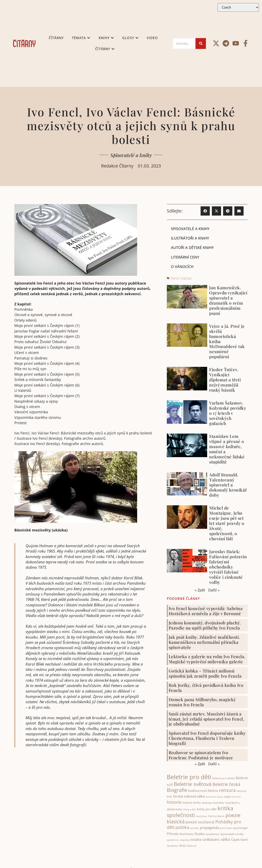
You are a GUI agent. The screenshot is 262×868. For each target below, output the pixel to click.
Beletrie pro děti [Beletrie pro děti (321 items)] (189, 777)
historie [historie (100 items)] (174, 802)
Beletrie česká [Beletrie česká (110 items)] (226, 784)
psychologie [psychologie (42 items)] (240, 828)
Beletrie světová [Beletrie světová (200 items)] (193, 784)
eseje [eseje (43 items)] (227, 797)
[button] (205, 211)
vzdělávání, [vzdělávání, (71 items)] (211, 839)
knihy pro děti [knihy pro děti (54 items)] (207, 809)
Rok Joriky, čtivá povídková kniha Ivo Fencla (206, 688)
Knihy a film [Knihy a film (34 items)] (190, 809)
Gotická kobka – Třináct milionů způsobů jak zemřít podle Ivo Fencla (205, 673)
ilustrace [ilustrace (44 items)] (207, 803)
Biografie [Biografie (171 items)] (177, 790)
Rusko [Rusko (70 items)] (200, 834)
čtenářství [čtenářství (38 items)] (172, 846)
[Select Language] (238, 7)
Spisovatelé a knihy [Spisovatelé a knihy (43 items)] (232, 834)
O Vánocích (182, 267)
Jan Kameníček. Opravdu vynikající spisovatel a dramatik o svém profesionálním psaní (228, 300)
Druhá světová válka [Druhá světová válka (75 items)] (189, 796)
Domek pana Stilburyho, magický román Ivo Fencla (202, 702)
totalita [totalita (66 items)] (196, 839)
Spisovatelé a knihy (131, 155)
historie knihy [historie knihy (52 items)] (191, 803)
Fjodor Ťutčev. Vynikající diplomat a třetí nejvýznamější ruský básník (225, 380)
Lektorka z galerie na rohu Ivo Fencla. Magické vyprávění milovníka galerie (207, 659)
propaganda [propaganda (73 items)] (209, 828)
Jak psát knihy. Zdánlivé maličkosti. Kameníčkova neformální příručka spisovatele (204, 642)
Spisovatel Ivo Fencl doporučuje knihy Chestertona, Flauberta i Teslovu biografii (207, 738)
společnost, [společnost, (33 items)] (173, 840)
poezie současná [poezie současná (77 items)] (200, 822)
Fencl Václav (181, 278)
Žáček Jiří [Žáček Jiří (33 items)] (192, 846)
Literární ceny (185, 257)
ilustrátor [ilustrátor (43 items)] (219, 803)
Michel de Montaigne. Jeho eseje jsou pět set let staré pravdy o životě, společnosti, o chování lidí (227, 523)
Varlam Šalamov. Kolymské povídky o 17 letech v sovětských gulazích (228, 413)
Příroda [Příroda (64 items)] (173, 834)
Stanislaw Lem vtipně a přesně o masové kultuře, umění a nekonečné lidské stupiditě (227, 449)
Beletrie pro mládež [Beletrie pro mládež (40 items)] (224, 778)
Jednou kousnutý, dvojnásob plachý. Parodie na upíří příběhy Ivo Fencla (205, 625)
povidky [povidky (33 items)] (195, 828)
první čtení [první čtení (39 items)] (226, 828)
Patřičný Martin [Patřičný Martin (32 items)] (216, 816)
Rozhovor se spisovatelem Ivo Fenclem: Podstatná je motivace (201, 755)
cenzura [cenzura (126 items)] (227, 790)
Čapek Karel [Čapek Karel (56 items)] (239, 840)
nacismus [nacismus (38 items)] (202, 816)
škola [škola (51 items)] (183, 846)
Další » (214, 590)
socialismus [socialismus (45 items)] (212, 834)
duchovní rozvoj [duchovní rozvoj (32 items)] (214, 797)
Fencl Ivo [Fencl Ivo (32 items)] (236, 797)
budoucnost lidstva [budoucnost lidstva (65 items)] (203, 791)
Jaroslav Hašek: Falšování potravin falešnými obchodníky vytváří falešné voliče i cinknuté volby (228, 567)
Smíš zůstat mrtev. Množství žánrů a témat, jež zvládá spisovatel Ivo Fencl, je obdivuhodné (206, 719)
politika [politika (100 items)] (182, 827)
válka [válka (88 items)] (225, 839)
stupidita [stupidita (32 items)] (185, 840)
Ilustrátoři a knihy (190, 238)
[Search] (184, 44)
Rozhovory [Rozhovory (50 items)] (187, 834)
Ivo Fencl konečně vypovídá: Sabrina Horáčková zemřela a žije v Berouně (206, 611)
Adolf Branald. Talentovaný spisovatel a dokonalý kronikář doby (228, 485)
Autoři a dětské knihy (192, 248)
